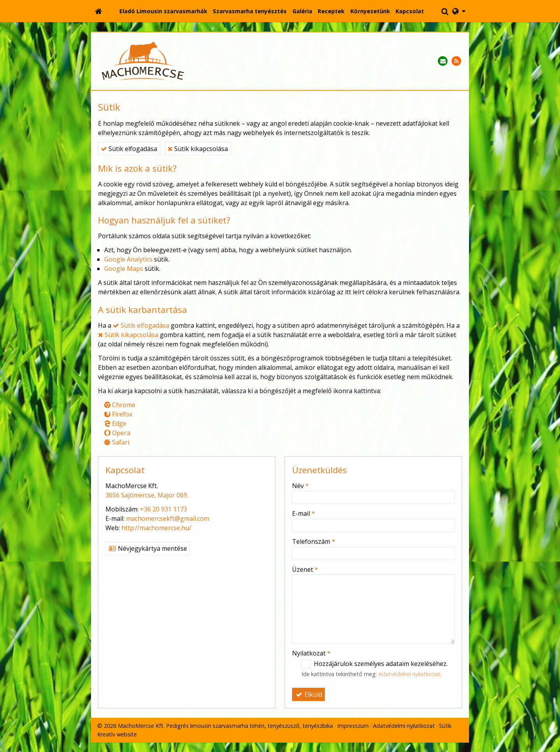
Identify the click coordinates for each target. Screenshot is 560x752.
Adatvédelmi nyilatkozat (409, 674)
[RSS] (456, 61)
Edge (115, 423)
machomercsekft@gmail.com (168, 518)
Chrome (120, 405)
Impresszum (353, 726)
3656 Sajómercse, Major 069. (147, 495)
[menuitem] (163, 11)
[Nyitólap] (98, 11)
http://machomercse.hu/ (156, 528)
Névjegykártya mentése (148, 548)
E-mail (304, 513)
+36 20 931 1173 (164, 509)
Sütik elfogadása (129, 149)
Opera (117, 433)
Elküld (308, 694)
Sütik (445, 726)
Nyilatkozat (311, 653)
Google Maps (124, 269)
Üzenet (305, 569)
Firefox (118, 414)
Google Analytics (128, 259)
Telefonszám (314, 541)
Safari (117, 442)
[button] (459, 11)
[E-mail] (443, 61)
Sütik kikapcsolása (198, 149)
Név (300, 486)
